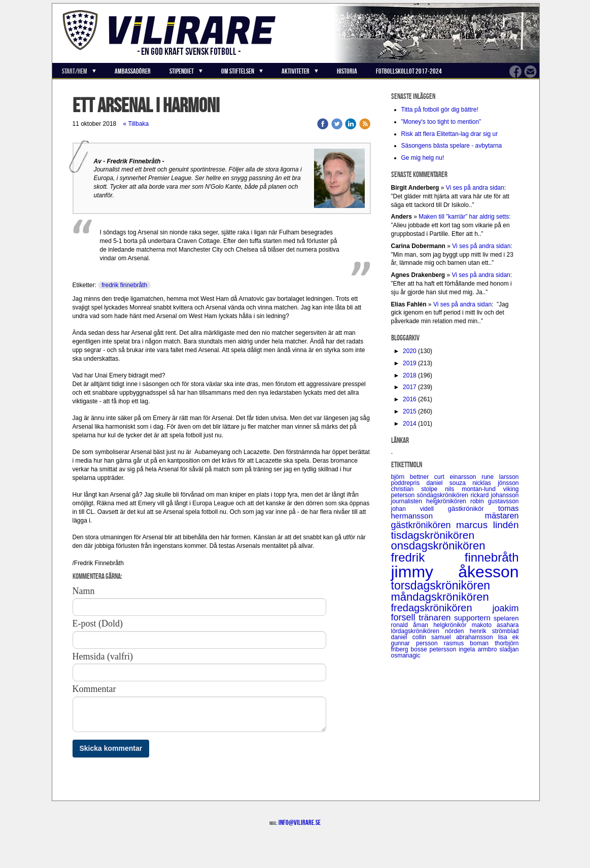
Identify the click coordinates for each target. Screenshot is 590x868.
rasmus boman (469, 643)
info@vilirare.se (300, 822)
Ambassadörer (133, 71)
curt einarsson (458, 477)
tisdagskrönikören (433, 535)
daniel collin (411, 637)
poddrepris (409, 483)
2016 (410, 399)
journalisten (409, 501)
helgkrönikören (448, 501)
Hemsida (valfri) (103, 656)
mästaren (502, 516)
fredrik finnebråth (124, 285)
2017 (410, 387)
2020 (410, 351)
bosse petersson (435, 649)
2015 (410, 411)
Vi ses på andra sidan (475, 188)
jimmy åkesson (455, 572)
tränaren (436, 618)
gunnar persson (418, 643)
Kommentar (94, 689)
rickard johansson (494, 495)
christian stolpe (418, 489)
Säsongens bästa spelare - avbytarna (453, 146)
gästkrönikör (473, 509)
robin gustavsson (495, 501)
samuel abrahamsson (465, 637)
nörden (457, 631)
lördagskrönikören (418, 631)
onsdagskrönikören (438, 546)
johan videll (420, 509)
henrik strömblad (494, 631)
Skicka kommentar (111, 748)
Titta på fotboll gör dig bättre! (440, 110)
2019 (410, 363)
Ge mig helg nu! (423, 158)
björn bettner (413, 477)
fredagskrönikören (442, 608)
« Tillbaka (136, 124)
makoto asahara (495, 625)
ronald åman (412, 625)
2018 (410, 375)
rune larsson (500, 477)
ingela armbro (479, 649)
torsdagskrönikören (441, 585)
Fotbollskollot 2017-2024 (409, 71)
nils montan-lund (474, 489)
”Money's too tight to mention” (441, 122)
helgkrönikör (453, 625)
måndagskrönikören (440, 597)
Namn (84, 591)
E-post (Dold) (98, 623)
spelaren (506, 618)
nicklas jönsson (495, 483)
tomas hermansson (455, 512)
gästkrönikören (424, 525)
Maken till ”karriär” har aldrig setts (464, 217)
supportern (474, 618)
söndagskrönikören (444, 495)
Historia (347, 71)
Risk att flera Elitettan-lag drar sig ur (450, 134)
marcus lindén (488, 525)
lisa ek (509, 637)
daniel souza (450, 483)
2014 (410, 424)
